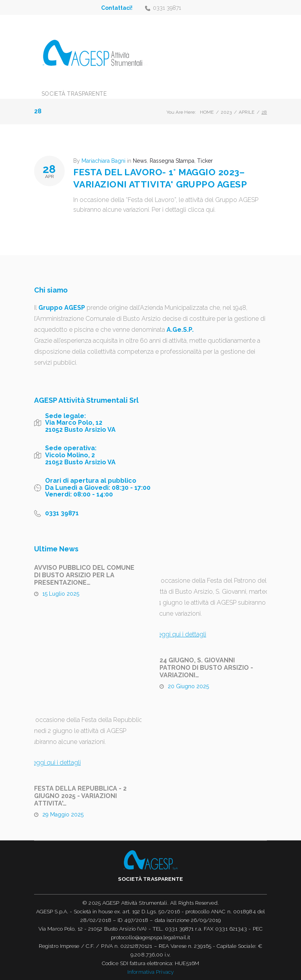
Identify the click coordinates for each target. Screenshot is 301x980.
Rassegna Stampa (172, 161)
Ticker (205, 161)
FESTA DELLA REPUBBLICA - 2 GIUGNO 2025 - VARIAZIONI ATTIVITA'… (80, 796)
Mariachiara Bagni (103, 161)
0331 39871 (167, 8)
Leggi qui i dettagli (180, 634)
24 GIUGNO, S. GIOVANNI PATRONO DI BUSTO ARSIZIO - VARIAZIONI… (206, 668)
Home (207, 112)
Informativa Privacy (150, 972)
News (140, 161)
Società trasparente (74, 94)
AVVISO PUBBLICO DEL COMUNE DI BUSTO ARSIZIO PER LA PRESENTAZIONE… (84, 575)
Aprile (247, 112)
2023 (226, 112)
